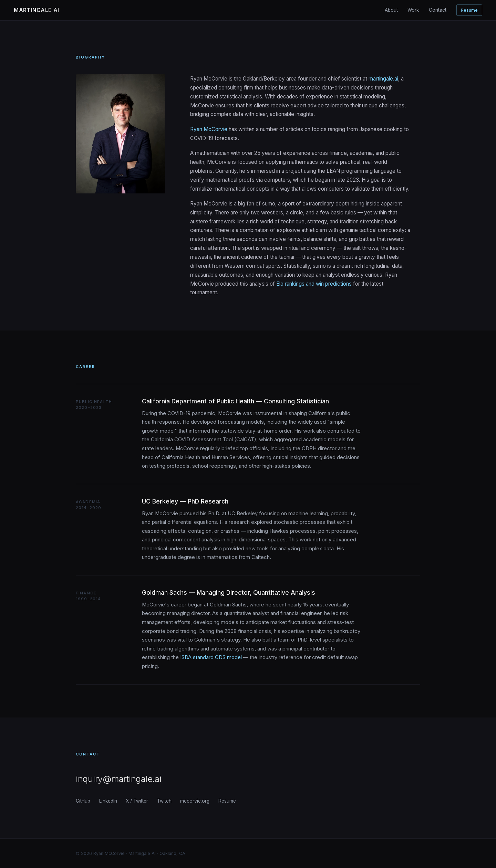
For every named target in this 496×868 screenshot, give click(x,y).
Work (413, 10)
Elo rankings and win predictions (314, 284)
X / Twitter (137, 801)
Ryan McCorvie (209, 129)
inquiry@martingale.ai (119, 779)
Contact (438, 10)
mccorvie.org (195, 801)
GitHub (83, 801)
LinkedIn (108, 801)
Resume (469, 10)
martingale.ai (383, 79)
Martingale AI (37, 10)
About (391, 10)
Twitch (164, 801)
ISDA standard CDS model (211, 657)
